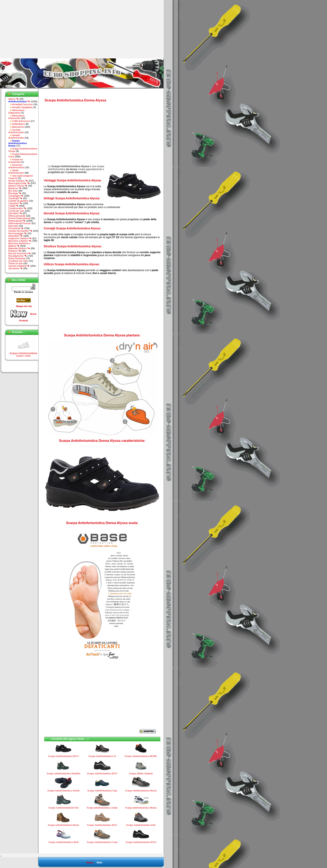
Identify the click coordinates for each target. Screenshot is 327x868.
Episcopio (13, 226)
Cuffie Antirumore (21, 121)
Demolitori (15, 213)
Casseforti (15, 203)
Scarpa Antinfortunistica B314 (141, 842)
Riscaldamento (18, 256)
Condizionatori (17, 208)
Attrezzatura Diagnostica (16, 111)
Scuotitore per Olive (18, 261)
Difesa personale (17, 216)
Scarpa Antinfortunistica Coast (102, 842)
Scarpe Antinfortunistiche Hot (63, 808)
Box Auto (13, 191)
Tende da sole (16, 263)
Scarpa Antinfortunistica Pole (141, 825)
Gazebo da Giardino (20, 231)
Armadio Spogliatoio (22, 107)
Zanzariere (16, 268)
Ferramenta (16, 228)
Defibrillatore (19, 124)
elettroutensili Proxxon (20, 223)
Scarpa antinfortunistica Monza (141, 808)
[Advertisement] (35, 29)
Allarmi (14, 99)
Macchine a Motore (20, 241)
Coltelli (13, 206)
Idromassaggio (18, 233)
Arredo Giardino (18, 181)
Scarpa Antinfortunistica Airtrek (63, 791)
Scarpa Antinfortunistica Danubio (64, 773)
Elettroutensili (17, 221)
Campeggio (16, 196)
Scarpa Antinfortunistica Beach (141, 791)
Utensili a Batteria (19, 266)
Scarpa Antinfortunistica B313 (63, 756)
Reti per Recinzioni (20, 253)
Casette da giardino (18, 201)
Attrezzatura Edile (19, 183)
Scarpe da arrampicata (15, 161)
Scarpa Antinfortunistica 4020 (63, 842)
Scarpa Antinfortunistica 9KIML (141, 756)
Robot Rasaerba (17, 258)
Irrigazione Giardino (20, 238)
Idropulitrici (16, 236)
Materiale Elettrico (19, 248)
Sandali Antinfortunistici (16, 136)
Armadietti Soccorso (22, 104)
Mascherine (18, 127)
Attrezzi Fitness (18, 186)
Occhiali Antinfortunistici (16, 131)
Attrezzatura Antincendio (16, 117)
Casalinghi (15, 198)
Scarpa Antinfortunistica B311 (102, 825)
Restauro (15, 251)
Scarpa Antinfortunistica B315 (102, 773)
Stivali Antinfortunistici (16, 172)
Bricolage (15, 193)
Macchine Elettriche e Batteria (19, 245)
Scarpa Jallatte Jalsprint (141, 773)
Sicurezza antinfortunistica (16, 166)
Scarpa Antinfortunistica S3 (102, 756)
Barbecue (15, 188)
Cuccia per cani (16, 211)
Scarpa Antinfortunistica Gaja (102, 791)
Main (99, 863)
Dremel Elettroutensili (19, 218)
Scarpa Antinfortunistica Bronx (63, 825)
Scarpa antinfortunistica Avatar (102, 808)
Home (90, 863)
